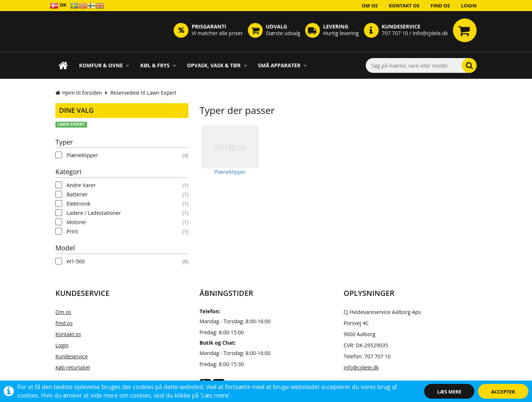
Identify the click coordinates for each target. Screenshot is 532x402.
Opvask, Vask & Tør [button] (217, 65)
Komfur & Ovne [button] (104, 65)
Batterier (77, 194)
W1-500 (76, 261)
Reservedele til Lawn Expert (143, 93)
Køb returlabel (73, 367)
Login (469, 6)
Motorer (76, 222)
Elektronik (79, 204)
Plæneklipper (82, 155)
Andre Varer (81, 185)
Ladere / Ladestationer (94, 213)
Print (72, 231)
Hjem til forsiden (79, 93)
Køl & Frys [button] (158, 65)
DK (58, 5)
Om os (370, 6)
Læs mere (449, 392)
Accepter (503, 392)
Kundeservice (72, 356)
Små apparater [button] (282, 65)
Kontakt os (404, 6)
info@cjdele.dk (361, 367)
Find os (441, 6)
